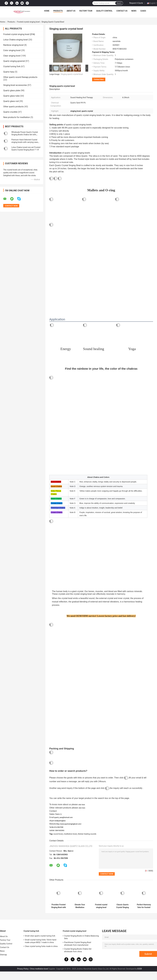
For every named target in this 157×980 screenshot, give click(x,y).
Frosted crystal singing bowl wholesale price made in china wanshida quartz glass (101, 906)
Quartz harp (9, 72)
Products (58, 11)
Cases (143, 11)
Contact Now (99, 79)
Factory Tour (86, 11)
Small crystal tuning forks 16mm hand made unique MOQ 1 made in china (41, 941)
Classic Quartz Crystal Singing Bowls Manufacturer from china (123, 906)
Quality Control (104, 11)
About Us (71, 11)
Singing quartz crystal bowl (72, 74)
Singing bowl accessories (15, 85)
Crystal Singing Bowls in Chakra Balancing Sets (81, 937)
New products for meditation (17, 117)
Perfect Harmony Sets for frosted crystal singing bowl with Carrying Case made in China (144, 906)
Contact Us (122, 11)
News (134, 11)
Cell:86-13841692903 (57, 831)
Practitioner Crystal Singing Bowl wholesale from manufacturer (78, 944)
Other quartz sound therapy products (20, 77)
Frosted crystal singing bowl (28, 22)
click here (82, 805)
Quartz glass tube (11, 96)
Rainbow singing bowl (13, 45)
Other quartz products (13, 107)
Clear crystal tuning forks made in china (41, 946)
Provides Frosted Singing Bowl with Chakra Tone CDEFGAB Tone (58, 906)
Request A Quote (136, 3)
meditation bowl (70, 834)
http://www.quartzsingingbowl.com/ (69, 824)
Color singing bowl (12, 50)
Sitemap (3, 955)
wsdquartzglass (60, 821)
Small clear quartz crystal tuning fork (40, 936)
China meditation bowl (39, 969)
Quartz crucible (10, 112)
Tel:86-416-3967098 (56, 827)
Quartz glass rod (11, 101)
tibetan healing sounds (87, 834)
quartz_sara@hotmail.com (64, 817)
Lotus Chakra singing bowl (16, 40)
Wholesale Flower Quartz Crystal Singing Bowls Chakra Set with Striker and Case (25, 135)
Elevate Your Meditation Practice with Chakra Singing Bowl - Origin (80, 906)
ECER (140, 969)
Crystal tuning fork (12, 66)
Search (119, 3)
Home (47, 11)
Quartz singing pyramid (14, 61)
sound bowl (58, 834)
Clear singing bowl (12, 56)
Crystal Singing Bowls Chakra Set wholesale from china (78, 950)
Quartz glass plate (12, 90)
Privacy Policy (23, 969)
